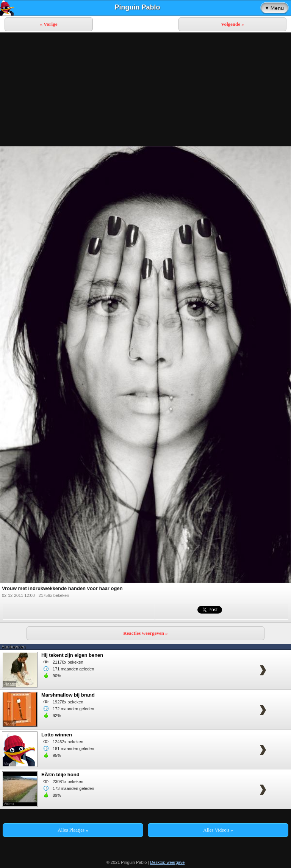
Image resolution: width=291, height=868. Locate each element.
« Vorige (49, 24)
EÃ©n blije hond (60, 775)
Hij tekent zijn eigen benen (72, 655)
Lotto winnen (57, 735)
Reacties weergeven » (145, 633)
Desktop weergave (167, 862)
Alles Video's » (218, 830)
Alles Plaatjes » (73, 830)
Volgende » (232, 24)
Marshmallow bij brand (68, 695)
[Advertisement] (145, 89)
